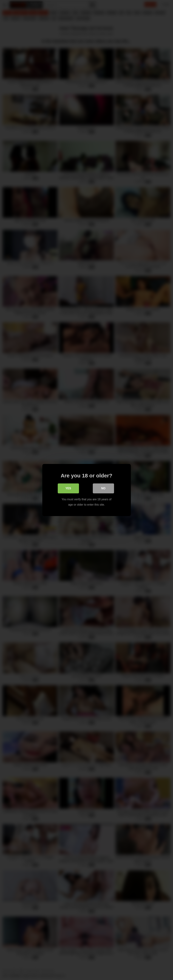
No (103, 488)
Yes (68, 488)
